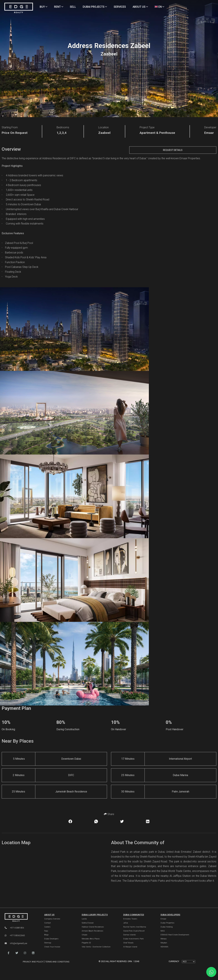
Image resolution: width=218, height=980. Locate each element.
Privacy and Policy (33, 962)
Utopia (84, 935)
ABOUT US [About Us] (140, 7)
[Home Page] (19, 8)
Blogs (46, 935)
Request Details (173, 150)
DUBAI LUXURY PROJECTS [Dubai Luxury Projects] (95, 915)
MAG (163, 931)
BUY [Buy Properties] (44, 7)
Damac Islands (130, 935)
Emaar (163, 919)
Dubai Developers (170, 915)
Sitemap (48, 943)
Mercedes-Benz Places (91, 939)
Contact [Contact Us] (48, 923)
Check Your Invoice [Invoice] (52, 947)
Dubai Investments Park (133, 939)
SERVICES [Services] (120, 7)
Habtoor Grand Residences (93, 927)
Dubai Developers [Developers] (51, 939)
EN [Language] (159, 7)
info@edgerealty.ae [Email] (16, 943)
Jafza (126, 923)
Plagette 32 (86, 943)
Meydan (164, 943)
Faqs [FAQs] (46, 931)
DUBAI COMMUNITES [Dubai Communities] (134, 915)
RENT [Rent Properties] (59, 7)
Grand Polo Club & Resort (134, 931)
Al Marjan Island (130, 947)
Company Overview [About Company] (52, 919)
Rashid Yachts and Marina (135, 927)
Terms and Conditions (57, 962)
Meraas (164, 939)
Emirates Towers (130, 919)
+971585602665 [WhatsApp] (15, 936)
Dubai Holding (167, 927)
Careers (47, 927)
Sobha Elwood (88, 923)
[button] (8, 953)
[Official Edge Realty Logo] (21, 918)
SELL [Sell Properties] (73, 7)
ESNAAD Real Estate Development (175, 935)
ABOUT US (49, 915)
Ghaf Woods (128, 943)
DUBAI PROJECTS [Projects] (95, 7)
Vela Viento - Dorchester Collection (96, 947)
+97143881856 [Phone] (14, 928)
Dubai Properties (168, 923)
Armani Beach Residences (93, 931)
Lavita (84, 919)
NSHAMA (164, 947)
